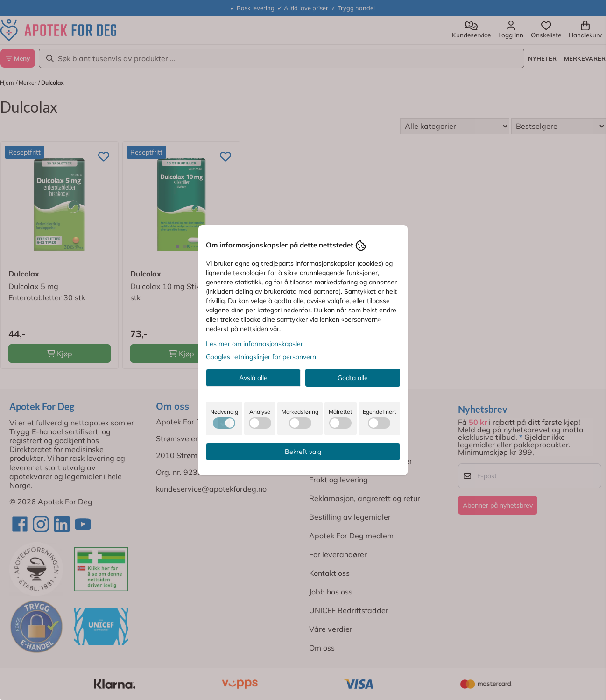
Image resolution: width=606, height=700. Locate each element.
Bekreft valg (303, 452)
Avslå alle (253, 378)
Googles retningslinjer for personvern (261, 357)
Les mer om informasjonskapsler (254, 344)
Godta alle (353, 378)
